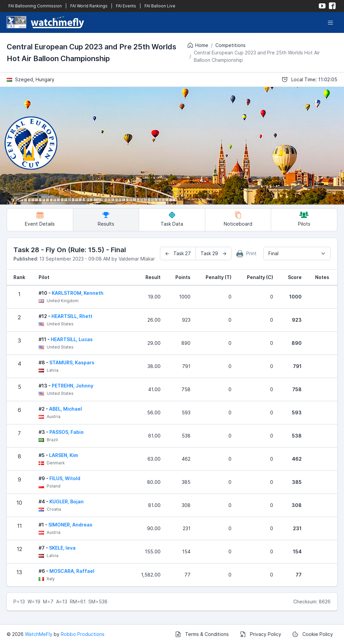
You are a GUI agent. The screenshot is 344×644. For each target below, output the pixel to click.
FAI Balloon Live (160, 6)
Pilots (304, 219)
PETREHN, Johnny (73, 386)
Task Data (172, 219)
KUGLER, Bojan (67, 501)
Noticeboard (238, 219)
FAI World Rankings (89, 6)
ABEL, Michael (66, 409)
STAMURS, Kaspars (72, 362)
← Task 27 (178, 253)
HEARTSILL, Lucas (72, 339)
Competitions (230, 45)
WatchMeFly (39, 634)
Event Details (40, 219)
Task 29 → (213, 253)
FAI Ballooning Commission (35, 6)
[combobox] (297, 254)
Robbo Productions (83, 634)
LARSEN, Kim (63, 455)
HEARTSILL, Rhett (72, 316)
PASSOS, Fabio (67, 432)
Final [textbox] (273, 253)
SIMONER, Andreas (70, 525)
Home (198, 45)
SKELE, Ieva (62, 548)
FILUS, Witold (65, 478)
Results (106, 219)
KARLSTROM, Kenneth (78, 293)
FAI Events (126, 6)
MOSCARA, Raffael (72, 571)
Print (247, 254)
